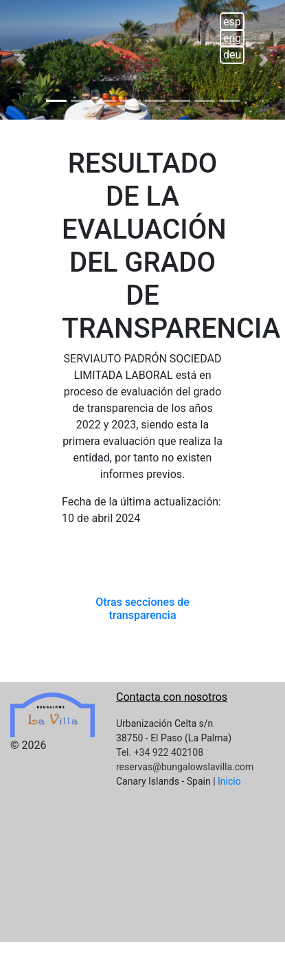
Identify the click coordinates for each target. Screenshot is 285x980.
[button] (21, 60)
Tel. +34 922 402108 (160, 752)
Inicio (229, 781)
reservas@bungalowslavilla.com (185, 767)
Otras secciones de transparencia (142, 609)
